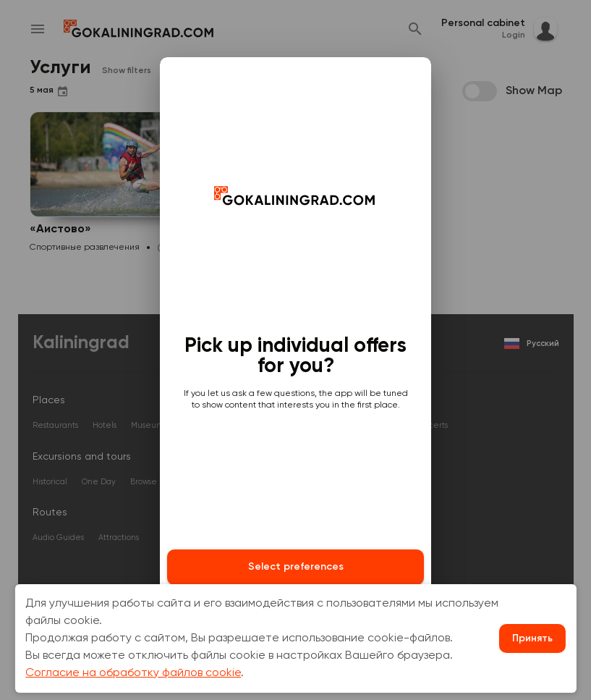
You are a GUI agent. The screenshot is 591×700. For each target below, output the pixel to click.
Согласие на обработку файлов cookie (133, 673)
